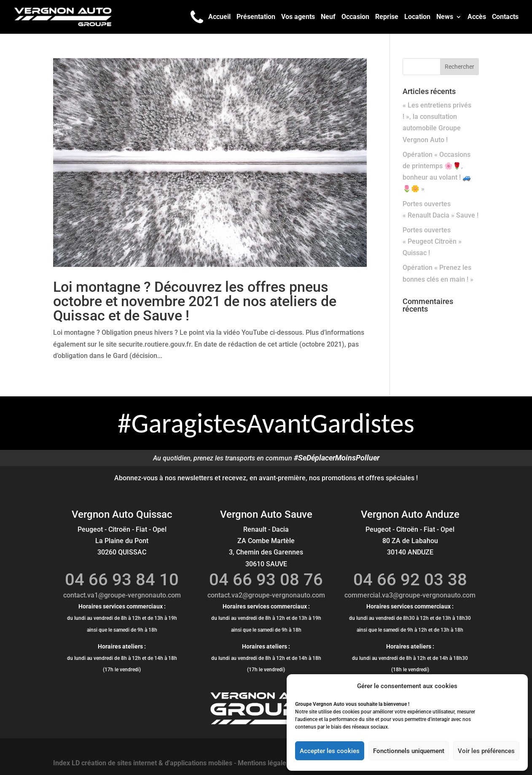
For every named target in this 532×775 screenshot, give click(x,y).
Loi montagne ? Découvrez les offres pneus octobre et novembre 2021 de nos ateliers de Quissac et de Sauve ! (195, 301)
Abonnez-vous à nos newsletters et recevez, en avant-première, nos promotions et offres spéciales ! (266, 478)
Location (417, 17)
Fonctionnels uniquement (409, 751)
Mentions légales (264, 763)
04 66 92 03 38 (410, 580)
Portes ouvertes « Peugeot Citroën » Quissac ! (432, 241)
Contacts (505, 17)
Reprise (387, 17)
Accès (477, 17)
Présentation (256, 17)
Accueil (219, 17)
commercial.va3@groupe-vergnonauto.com (410, 595)
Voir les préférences (486, 751)
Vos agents (298, 17)
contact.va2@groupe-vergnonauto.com (266, 595)
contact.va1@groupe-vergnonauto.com (122, 595)
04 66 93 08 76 (266, 580)
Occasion (355, 17)
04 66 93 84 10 (122, 580)
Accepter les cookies (330, 751)
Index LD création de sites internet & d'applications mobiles (143, 763)
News (445, 17)
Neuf (328, 17)
